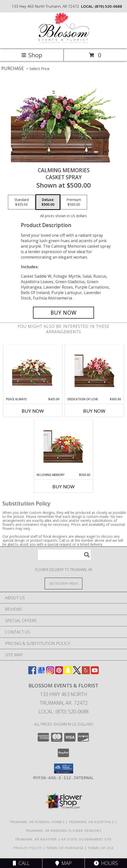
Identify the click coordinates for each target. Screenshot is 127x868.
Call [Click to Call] (21, 863)
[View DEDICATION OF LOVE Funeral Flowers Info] (94, 371)
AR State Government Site (86, 839)
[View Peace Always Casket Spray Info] (33, 371)
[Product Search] (64, 555)
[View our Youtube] (95, 673)
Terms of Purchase (65, 848)
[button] (64, 768)
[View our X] (77, 673)
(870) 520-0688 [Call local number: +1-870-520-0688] (108, 6)
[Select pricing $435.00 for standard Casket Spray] (22, 202)
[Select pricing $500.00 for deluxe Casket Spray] (48, 202)
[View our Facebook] (32, 673)
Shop (32, 55)
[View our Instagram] (50, 673)
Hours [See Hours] (106, 863)
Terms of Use (101, 848)
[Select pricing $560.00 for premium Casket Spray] (74, 202)
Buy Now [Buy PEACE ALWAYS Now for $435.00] (33, 411)
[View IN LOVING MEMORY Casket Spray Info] (64, 447)
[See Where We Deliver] (63, 583)
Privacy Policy (28, 848)
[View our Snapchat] (68, 673)
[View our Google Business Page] (41, 673)
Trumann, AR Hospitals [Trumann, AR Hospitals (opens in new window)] (92, 822)
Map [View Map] (63, 863)
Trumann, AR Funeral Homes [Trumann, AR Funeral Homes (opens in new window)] (37, 822)
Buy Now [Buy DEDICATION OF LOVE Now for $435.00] (94, 411)
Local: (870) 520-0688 (63, 712)
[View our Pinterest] (59, 673)
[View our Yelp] (86, 673)
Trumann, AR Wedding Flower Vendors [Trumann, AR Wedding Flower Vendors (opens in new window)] (63, 831)
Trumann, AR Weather (36, 839)
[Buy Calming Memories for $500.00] (63, 313)
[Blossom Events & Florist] (63, 42)
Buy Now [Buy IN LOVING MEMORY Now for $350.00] (63, 487)
